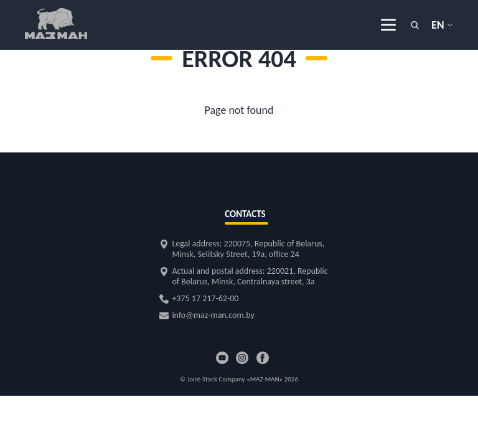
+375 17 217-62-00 (205, 298)
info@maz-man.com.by (213, 315)
